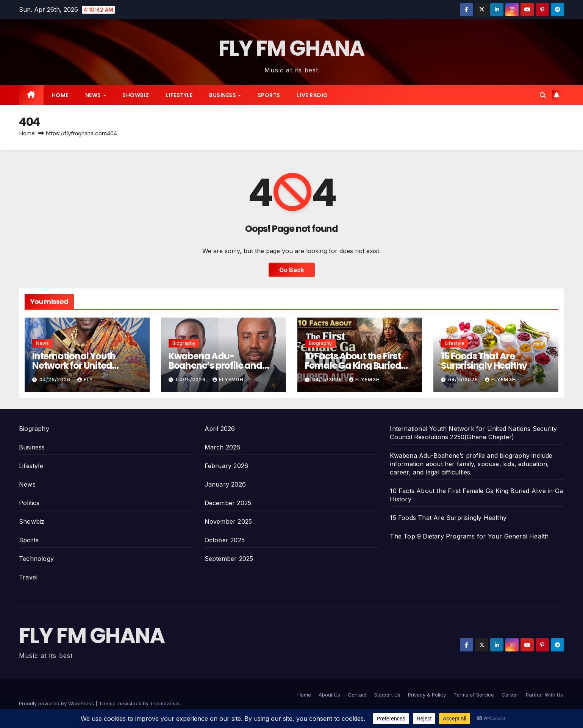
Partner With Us (544, 695)
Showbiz (136, 95)
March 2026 (223, 447)
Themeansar (165, 703)
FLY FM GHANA (291, 48)
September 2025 (229, 559)
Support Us (387, 695)
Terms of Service (474, 695)
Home (60, 95)
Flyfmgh (228, 380)
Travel (28, 577)
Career (510, 695)
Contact (357, 695)
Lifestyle (179, 95)
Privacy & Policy (427, 695)
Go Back (292, 270)
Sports (269, 95)
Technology (36, 559)
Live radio (313, 95)
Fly (85, 380)
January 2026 (225, 484)
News (94, 95)
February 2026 (227, 466)
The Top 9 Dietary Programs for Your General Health (469, 536)
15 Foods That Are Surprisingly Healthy (484, 361)
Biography (184, 343)
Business (223, 95)
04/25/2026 (56, 380)
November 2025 (228, 521)
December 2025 (228, 503)
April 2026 (220, 429)
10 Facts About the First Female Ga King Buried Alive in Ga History (353, 366)
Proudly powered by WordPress (57, 703)
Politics (29, 503)
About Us (329, 695)
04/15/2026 (191, 380)
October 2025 (225, 540)
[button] (543, 95)
